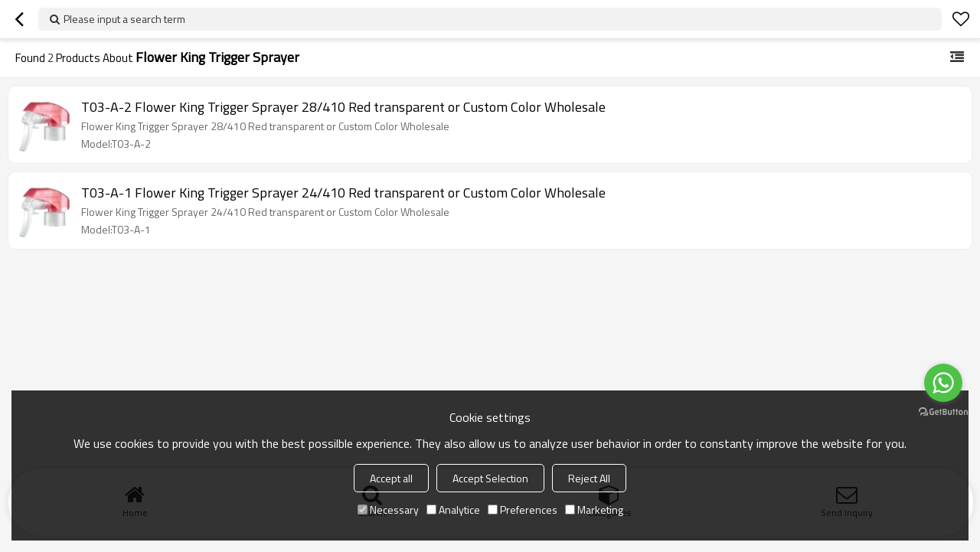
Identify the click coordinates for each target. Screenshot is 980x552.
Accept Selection (490, 478)
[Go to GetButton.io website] (943, 412)
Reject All (589, 478)
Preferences (523, 510)
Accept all (391, 478)
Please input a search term (124, 19)
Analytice (453, 510)
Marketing (594, 510)
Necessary (388, 510)
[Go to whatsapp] (943, 383)
